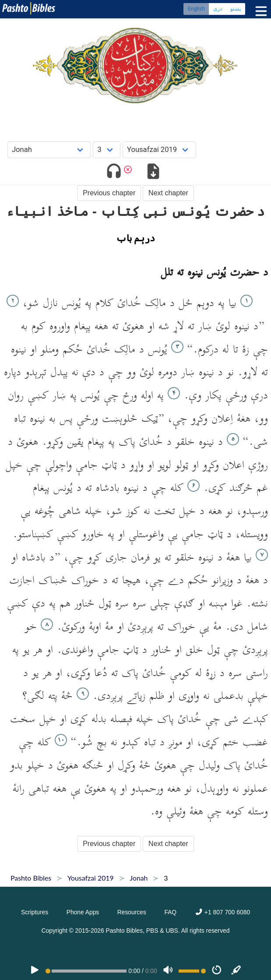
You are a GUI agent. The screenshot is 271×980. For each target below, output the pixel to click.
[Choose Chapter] (107, 150)
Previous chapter (109, 193)
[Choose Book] (49, 150)
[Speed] (217, 971)
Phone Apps (83, 912)
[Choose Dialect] (159, 150)
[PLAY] (35, 971)
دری (218, 9)
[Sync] (236, 971)
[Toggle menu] (259, 11)
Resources (132, 912)
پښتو (236, 9)
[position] (86, 971)
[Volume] (168, 971)
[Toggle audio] (114, 173)
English (196, 9)
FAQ (170, 912)
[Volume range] (192, 971)
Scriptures (35, 912)
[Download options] (153, 173)
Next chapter (168, 193)
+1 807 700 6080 (222, 912)
